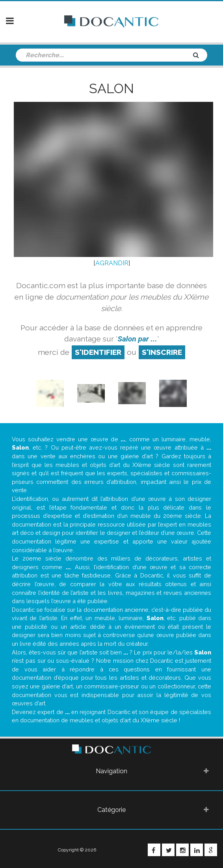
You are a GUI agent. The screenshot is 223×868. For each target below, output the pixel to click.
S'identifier (98, 352)
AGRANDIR (112, 263)
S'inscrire (162, 352)
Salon (111, 88)
